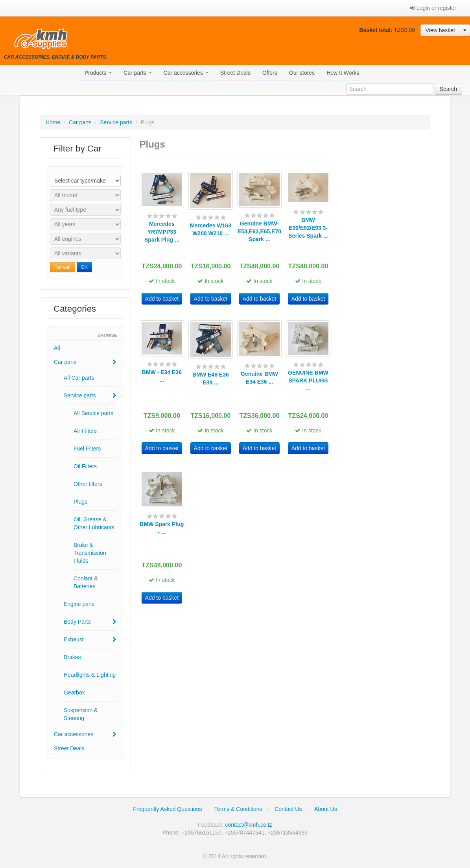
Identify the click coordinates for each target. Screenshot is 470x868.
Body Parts (90, 622)
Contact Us (288, 809)
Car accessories (186, 73)
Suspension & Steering (81, 714)
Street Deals (235, 73)
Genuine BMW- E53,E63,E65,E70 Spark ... (259, 231)
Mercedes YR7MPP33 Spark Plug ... (162, 232)
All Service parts (93, 413)
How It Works (343, 73)
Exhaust (90, 639)
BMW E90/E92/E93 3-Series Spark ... (308, 228)
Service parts (116, 122)
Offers (270, 73)
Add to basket (162, 299)
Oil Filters (85, 466)
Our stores (302, 73)
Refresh (63, 267)
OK (84, 267)
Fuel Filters (87, 449)
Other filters (88, 484)
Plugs (80, 502)
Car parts (137, 73)
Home (53, 122)
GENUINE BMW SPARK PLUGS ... (308, 380)
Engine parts (79, 604)
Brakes (72, 657)
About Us (326, 809)
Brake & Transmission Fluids (90, 553)
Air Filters (85, 431)
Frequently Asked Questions (167, 809)
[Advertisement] (385, 255)
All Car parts (79, 378)
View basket (440, 30)
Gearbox (74, 693)
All (57, 348)
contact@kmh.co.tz (249, 825)
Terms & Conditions (238, 809)
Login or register (433, 8)
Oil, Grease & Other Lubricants (94, 523)
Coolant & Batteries (86, 582)
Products (98, 73)
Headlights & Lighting (90, 675)
